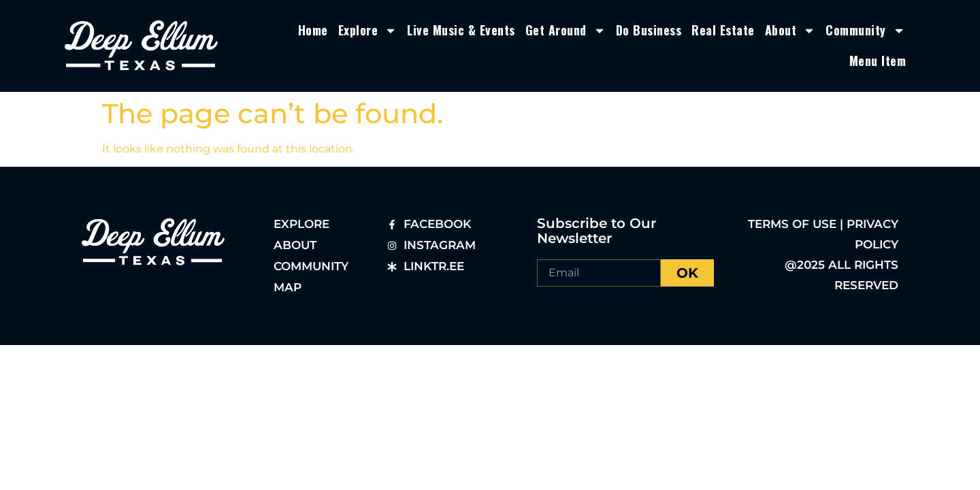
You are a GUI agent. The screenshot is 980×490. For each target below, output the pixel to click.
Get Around (566, 31)
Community (865, 31)
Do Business (649, 30)
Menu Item (878, 61)
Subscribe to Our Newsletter (597, 231)
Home (313, 30)
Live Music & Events (461, 30)
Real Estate (723, 30)
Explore (368, 31)
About (790, 31)
